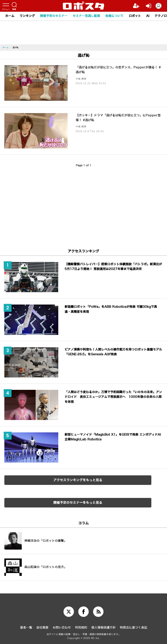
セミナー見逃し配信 (86, 16)
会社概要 (42, 628)
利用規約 (81, 628)
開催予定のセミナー (54, 16)
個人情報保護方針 (104, 628)
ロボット (135, 16)
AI (148, 16)
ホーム (10, 16)
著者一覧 (26, 628)
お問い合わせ (62, 628)
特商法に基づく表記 (134, 628)
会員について (114, 16)
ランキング (27, 16)
